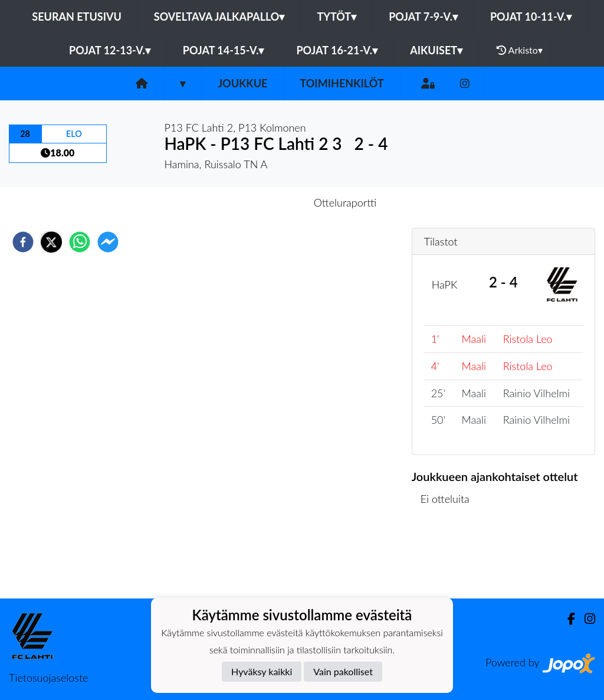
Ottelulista (450, 559)
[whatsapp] (80, 242)
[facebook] (23, 242)
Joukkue (242, 83)
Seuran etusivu (77, 17)
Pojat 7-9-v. (423, 17)
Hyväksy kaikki (262, 671)
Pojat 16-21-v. (337, 50)
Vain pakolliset (343, 671)
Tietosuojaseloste (48, 678)
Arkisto (520, 50)
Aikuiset (436, 50)
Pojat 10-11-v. (531, 17)
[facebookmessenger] (108, 242)
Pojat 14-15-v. (224, 50)
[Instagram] (465, 84)
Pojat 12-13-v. (110, 50)
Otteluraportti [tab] (345, 202)
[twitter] (51, 242)
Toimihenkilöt (342, 83)
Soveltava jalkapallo (219, 17)
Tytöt (337, 17)
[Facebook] (567, 619)
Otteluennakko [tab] (261, 202)
